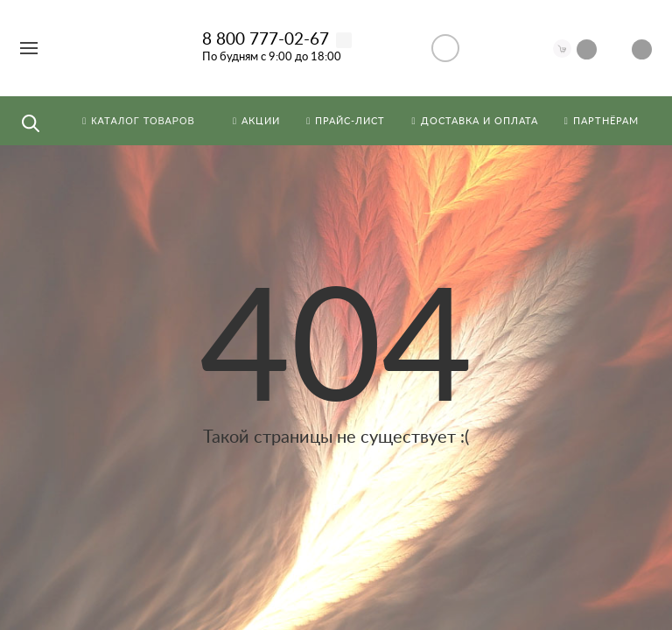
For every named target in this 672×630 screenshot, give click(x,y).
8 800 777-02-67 (266, 40)
